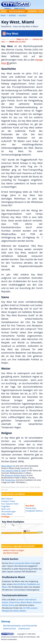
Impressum (24, 628)
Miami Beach (7, 466)
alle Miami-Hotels (11, 553)
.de (8, 8)
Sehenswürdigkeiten (17, 11)
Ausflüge (12, 15)
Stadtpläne (33, 11)
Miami (3, 15)
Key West (22, 39)
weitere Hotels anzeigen (14, 550)
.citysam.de (19, 8)
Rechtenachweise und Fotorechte (20, 626)
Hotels (4, 11)
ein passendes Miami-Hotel (24, 563)
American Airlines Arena (15, 475)
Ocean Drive (14, 602)
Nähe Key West (17, 41)
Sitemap (6, 621)
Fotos (41, 11)
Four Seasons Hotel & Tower (14, 471)
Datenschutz (10, 628)
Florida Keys (10, 480)
